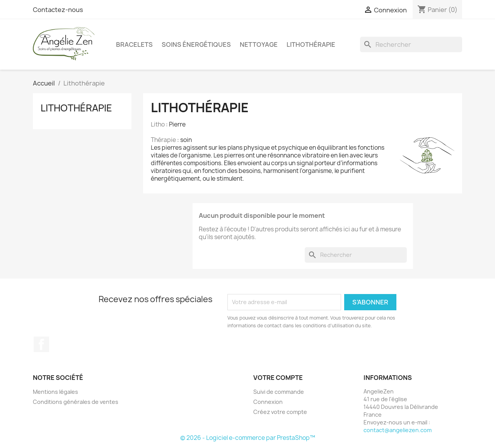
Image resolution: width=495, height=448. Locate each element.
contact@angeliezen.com (398, 430)
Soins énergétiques (196, 44)
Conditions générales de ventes (76, 402)
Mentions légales (55, 392)
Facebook (41, 344)
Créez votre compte (280, 412)
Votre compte (278, 378)
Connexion (268, 402)
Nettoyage (259, 44)
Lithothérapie (311, 44)
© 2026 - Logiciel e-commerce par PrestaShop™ (248, 438)
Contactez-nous (58, 10)
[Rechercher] (411, 44)
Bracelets (134, 44)
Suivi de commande (279, 392)
